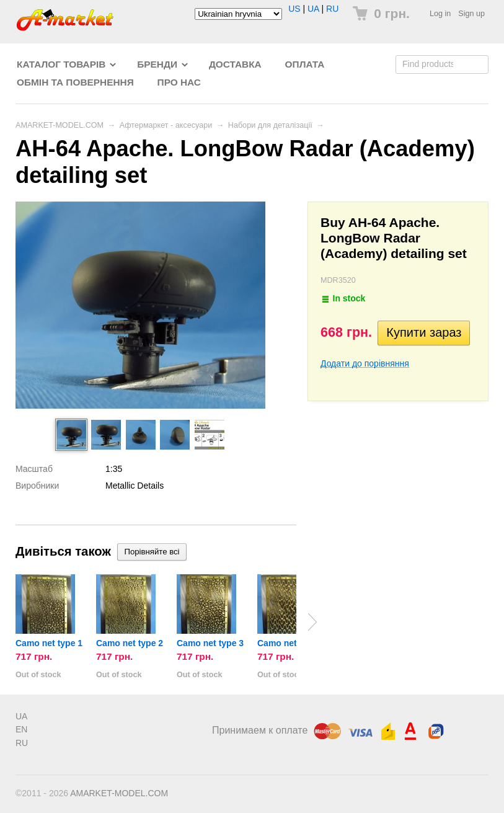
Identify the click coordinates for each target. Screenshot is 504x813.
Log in (440, 14)
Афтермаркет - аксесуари (166, 125)
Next (312, 622)
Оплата (305, 64)
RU (332, 9)
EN (21, 729)
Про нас (179, 82)
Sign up (471, 14)
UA (313, 9)
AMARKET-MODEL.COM (60, 125)
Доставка (235, 64)
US (294, 9)
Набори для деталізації (270, 125)
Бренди (157, 64)
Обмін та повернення (75, 82)
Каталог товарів (61, 64)
